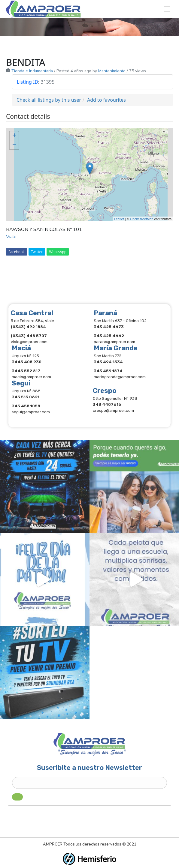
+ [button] (14, 136)
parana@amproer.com (114, 342)
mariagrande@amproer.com (120, 377)
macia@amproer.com (31, 377)
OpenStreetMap (142, 219)
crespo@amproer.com (113, 410)
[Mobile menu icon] (167, 9)
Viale (11, 237)
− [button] (14, 145)
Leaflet (119, 219)
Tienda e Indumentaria (32, 71)
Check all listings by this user (49, 100)
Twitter (37, 252)
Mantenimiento (112, 71)
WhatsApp (58, 252)
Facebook (17, 252)
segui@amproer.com (31, 412)
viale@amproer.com (29, 342)
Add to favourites (106, 100)
